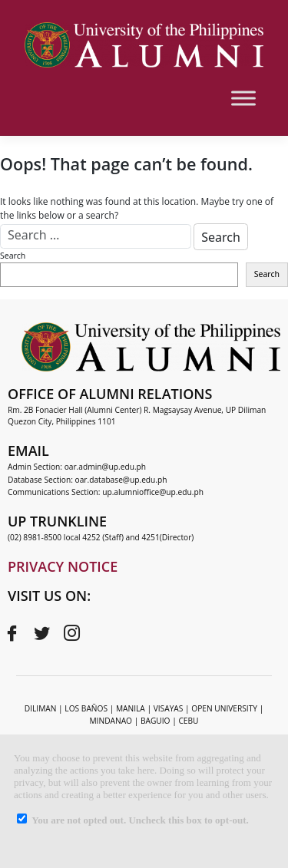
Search (13, 256)
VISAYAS (169, 708)
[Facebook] (12, 633)
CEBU (188, 721)
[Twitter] (41, 633)
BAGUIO (156, 721)
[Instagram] (71, 633)
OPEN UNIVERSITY (224, 708)
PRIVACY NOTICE (63, 566)
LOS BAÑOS (86, 708)
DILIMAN (41, 708)
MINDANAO (111, 721)
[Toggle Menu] (243, 98)
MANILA (131, 708)
